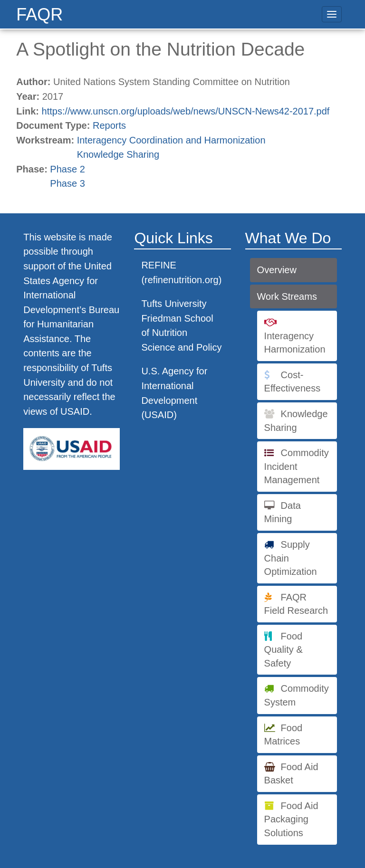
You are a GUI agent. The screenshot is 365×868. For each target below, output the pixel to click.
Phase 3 (67, 183)
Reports (109, 125)
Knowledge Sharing (118, 154)
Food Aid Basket (291, 774)
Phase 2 (67, 169)
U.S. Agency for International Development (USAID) (174, 393)
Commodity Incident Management (297, 466)
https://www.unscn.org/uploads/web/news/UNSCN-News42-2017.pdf (186, 111)
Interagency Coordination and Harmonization (171, 140)
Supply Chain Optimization (291, 558)
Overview (277, 270)
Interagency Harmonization (295, 343)
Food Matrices (283, 735)
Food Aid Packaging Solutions (291, 819)
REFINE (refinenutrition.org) (181, 272)
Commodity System (297, 695)
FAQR (39, 14)
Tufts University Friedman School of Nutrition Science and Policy (181, 325)
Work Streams (287, 296)
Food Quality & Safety (283, 650)
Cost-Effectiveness (293, 382)
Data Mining (283, 512)
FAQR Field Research (296, 604)
